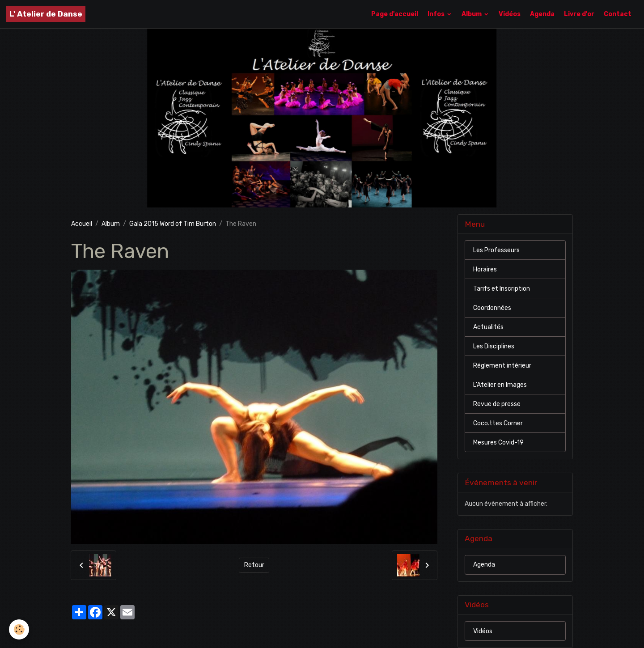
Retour (254, 565)
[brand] (46, 14)
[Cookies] (19, 629)
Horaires (485, 269)
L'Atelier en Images (500, 385)
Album (472, 14)
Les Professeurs (496, 250)
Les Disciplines (494, 346)
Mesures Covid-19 (498, 443)
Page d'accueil (395, 14)
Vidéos (510, 14)
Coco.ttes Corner (498, 423)
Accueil (82, 224)
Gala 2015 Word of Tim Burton (173, 224)
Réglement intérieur (502, 366)
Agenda (542, 14)
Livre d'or (579, 14)
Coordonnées (492, 308)
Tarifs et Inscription (502, 289)
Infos (437, 14)
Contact (618, 14)
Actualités (488, 327)
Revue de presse (497, 404)
